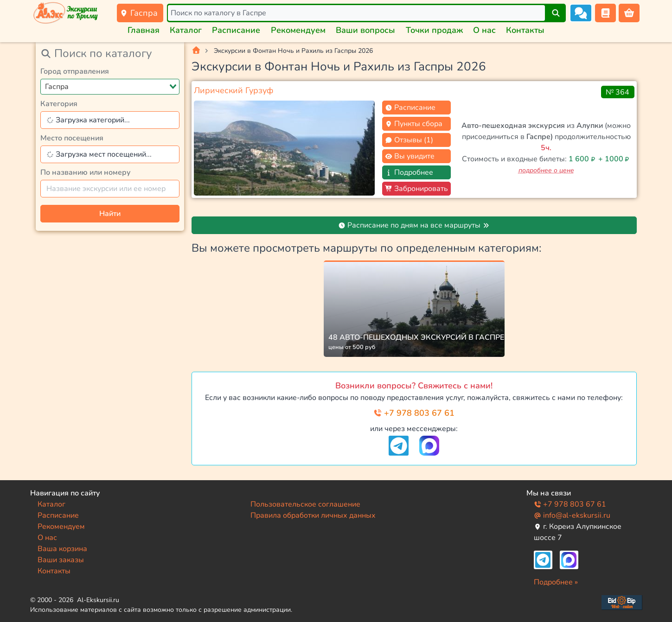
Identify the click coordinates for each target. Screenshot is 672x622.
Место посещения (72, 138)
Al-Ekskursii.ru (98, 600)
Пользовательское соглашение (305, 504)
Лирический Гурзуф (234, 90)
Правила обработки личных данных (313, 515)
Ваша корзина (62, 549)
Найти (110, 214)
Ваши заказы (61, 560)
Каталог (186, 30)
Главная (144, 30)
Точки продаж (434, 30)
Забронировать (416, 189)
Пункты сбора (414, 124)
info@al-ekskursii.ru (572, 515)
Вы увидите (410, 156)
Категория (59, 104)
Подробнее (409, 172)
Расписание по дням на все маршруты (414, 225)
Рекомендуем (298, 30)
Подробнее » (556, 582)
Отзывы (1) (409, 140)
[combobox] (110, 87)
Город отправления (75, 71)
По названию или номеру (86, 172)
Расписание (236, 30)
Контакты (525, 30)
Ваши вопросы (365, 30)
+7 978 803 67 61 (414, 413)
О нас (484, 30)
